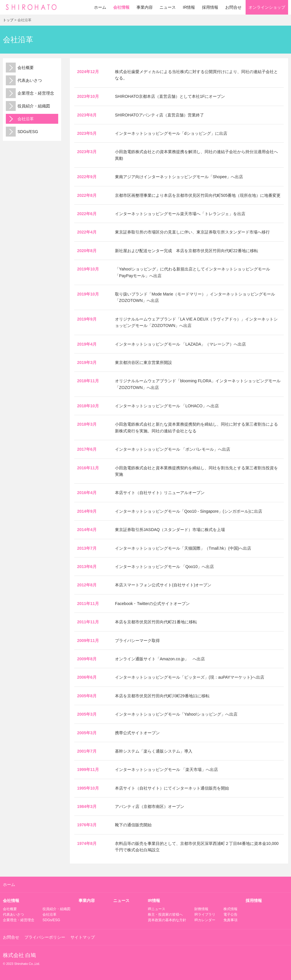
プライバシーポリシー (45, 937)
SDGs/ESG (22, 132)
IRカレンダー (205, 920)
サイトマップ (83, 937)
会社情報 (121, 7)
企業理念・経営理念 (30, 93)
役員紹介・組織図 (28, 106)
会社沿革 (20, 119)
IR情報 (189, 7)
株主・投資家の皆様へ (165, 914)
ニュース (168, 7)
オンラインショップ (267, 7)
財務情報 (201, 909)
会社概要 (20, 68)
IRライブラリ (205, 914)
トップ (8, 20)
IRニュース (157, 909)
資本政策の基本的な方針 (167, 920)
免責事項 (230, 920)
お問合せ (233, 7)
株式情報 (230, 909)
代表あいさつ (24, 80)
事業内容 (145, 7)
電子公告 (230, 914)
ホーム (100, 7)
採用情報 (210, 7)
